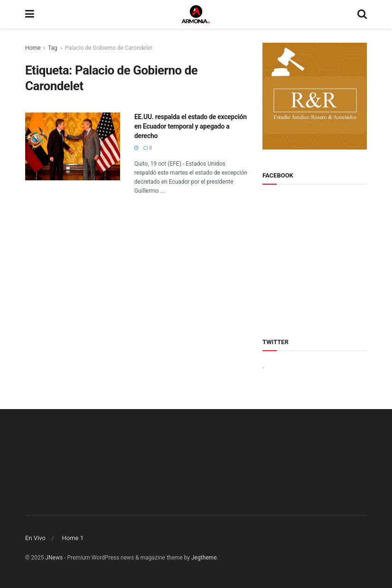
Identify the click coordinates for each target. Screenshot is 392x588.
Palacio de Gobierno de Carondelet (109, 48)
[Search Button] (362, 14)
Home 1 (73, 538)
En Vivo (35, 538)
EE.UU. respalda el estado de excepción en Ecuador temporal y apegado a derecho (191, 126)
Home (33, 48)
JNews (54, 558)
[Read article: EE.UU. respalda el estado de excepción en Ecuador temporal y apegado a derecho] (73, 146)
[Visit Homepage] (196, 14)
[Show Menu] (30, 14)
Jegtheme (204, 558)
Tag (53, 48)
